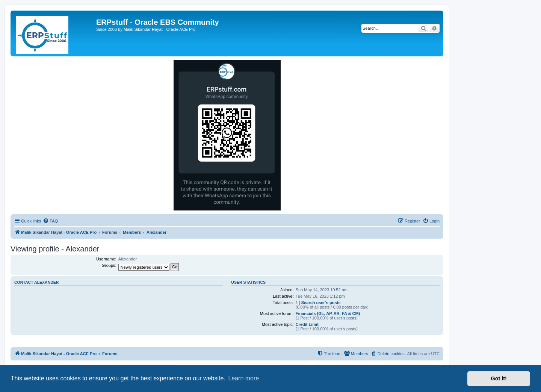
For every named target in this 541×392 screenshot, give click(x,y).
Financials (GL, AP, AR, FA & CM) (328, 313)
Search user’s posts (321, 303)
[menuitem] (50, 221)
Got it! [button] (499, 378)
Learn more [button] (243, 378)
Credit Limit (307, 324)
